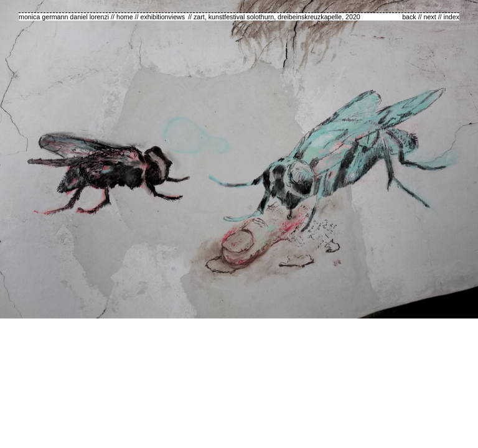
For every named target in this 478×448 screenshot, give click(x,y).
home (125, 17)
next (430, 17)
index (452, 17)
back (409, 17)
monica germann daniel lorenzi (64, 17)
